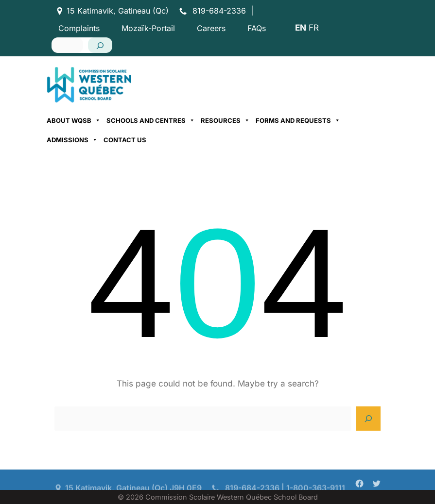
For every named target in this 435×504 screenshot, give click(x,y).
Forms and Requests (298, 120)
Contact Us (125, 140)
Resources (225, 120)
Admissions (72, 140)
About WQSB (74, 120)
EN (301, 27)
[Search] (100, 45)
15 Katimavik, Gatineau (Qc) (118, 11)
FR (314, 27)
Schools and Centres (151, 120)
